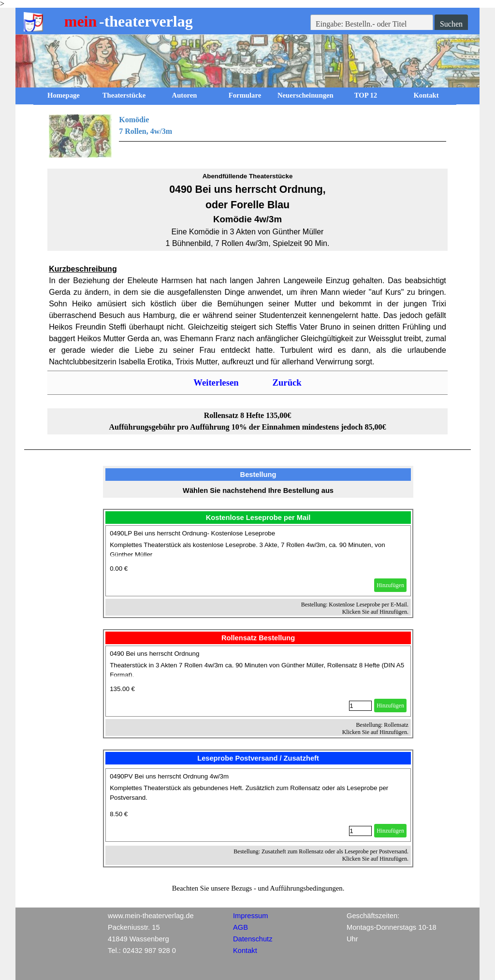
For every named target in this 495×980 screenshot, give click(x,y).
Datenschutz (253, 939)
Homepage (64, 95)
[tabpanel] (247, 136)
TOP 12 (366, 95)
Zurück (287, 382)
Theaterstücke (124, 95)
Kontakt (426, 95)
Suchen (451, 24)
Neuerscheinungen (306, 95)
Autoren (185, 95)
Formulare (245, 95)
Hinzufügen (390, 585)
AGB (240, 927)
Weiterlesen (216, 382)
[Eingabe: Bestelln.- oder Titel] (372, 24)
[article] (258, 561)
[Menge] (360, 706)
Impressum (250, 916)
